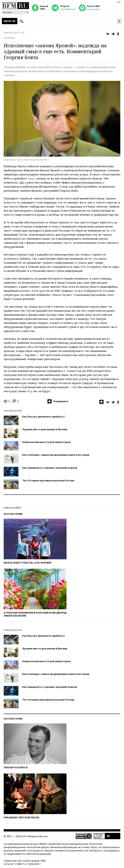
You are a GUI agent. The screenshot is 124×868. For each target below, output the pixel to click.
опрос (31, 178)
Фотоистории (13, 514)
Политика (9, 38)
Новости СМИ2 (12, 508)
